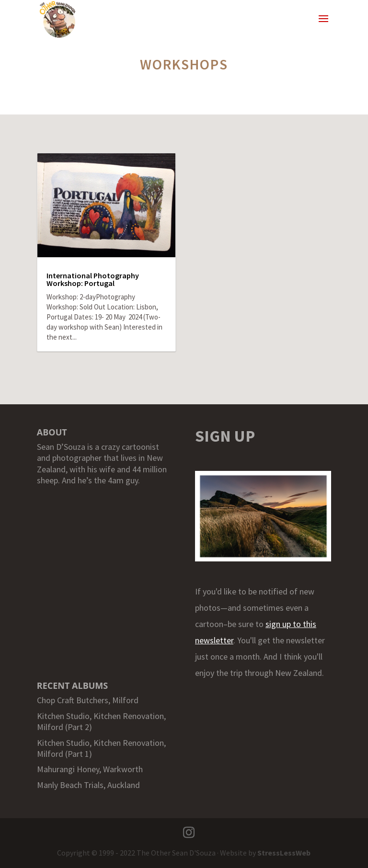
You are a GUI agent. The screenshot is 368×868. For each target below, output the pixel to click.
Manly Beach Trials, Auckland (88, 785)
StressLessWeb (284, 853)
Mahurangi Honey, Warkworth (90, 769)
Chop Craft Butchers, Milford (88, 700)
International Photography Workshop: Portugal (93, 279)
